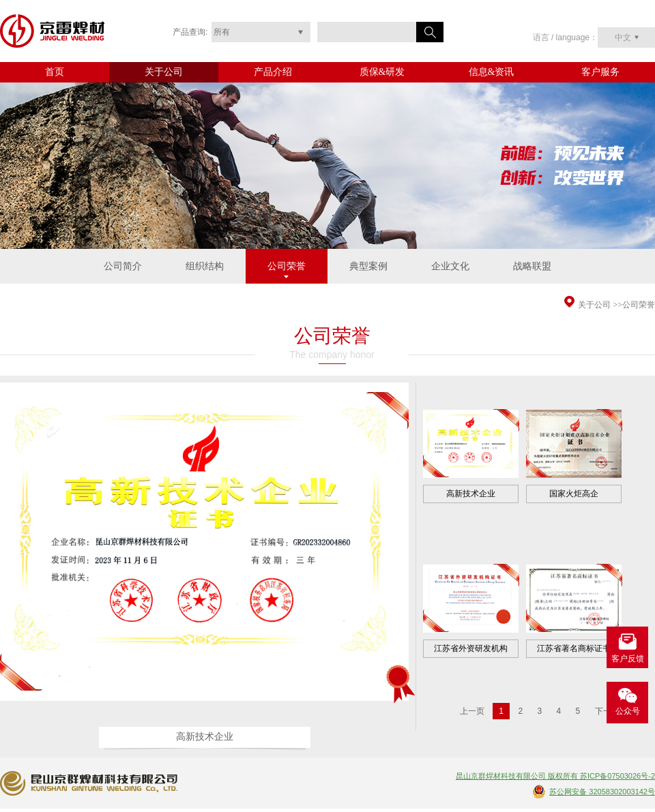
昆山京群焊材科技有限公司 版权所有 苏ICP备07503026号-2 (555, 776)
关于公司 (164, 72)
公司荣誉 (287, 266)
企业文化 (450, 266)
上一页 (472, 711)
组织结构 (205, 266)
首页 (55, 72)
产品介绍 (273, 72)
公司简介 (123, 266)
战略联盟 (532, 266)
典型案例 (368, 266)
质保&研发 (382, 72)
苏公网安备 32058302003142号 (602, 792)
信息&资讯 (492, 72)
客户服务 (600, 72)
